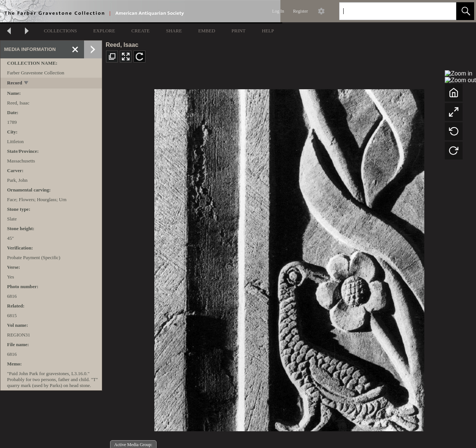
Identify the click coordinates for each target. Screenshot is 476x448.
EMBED (207, 31)
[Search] (389, 11)
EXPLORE (104, 31)
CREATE (140, 31)
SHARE (174, 31)
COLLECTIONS (60, 31)
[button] (465, 11)
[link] (445, 11)
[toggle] (27, 83)
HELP (268, 31)
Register (300, 11)
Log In (278, 11)
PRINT (239, 31)
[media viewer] (289, 258)
